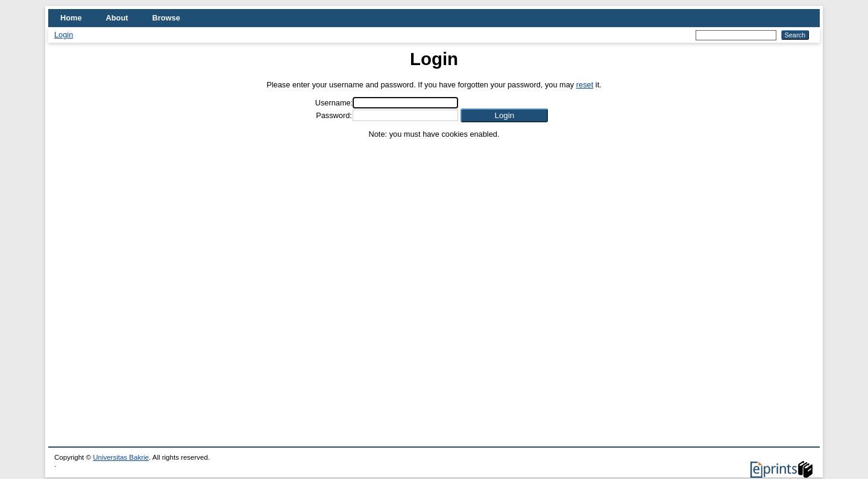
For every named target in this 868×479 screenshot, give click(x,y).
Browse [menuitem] (166, 18)
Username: (334, 103)
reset (585, 85)
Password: (334, 115)
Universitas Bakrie (121, 457)
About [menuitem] (117, 18)
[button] (504, 115)
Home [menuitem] (71, 18)
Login (64, 35)
